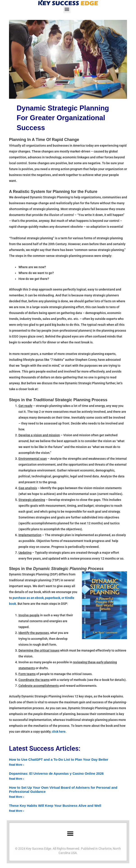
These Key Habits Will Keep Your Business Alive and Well (55, 806)
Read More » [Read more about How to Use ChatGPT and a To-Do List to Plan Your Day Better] (17, 765)
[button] (67, 9)
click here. (59, 732)
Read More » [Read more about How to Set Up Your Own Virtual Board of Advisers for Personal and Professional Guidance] (17, 797)
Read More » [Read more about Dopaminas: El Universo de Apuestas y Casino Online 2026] (17, 779)
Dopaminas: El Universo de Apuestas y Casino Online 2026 (56, 773)
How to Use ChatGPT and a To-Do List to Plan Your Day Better (59, 759)
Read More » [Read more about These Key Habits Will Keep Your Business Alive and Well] (17, 811)
